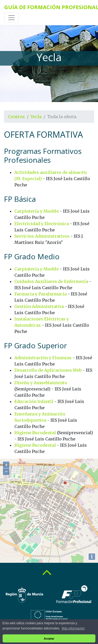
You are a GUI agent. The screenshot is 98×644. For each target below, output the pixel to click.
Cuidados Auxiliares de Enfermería (51, 281)
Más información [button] (73, 628)
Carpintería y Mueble (37, 211)
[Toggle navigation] (11, 18)
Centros (16, 117)
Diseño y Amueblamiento (41, 383)
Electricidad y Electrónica (42, 224)
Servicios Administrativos (42, 236)
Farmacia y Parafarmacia (41, 294)
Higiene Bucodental (35, 433)
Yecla (36, 117)
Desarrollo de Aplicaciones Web (48, 370)
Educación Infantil (34, 401)
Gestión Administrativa (39, 306)
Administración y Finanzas (43, 358)
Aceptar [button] (49, 639)
